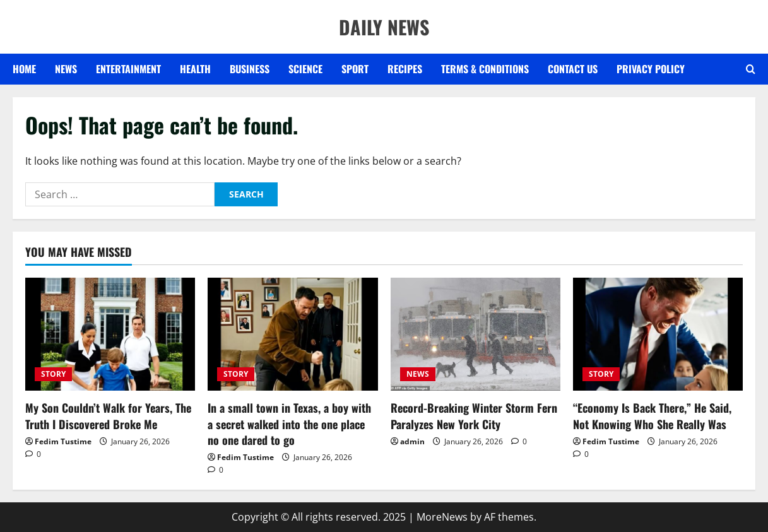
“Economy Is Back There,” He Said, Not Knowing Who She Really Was (652, 416)
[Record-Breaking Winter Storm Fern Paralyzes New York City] (476, 334)
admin (412, 441)
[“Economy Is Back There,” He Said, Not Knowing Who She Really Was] (658, 334)
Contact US (573, 69)
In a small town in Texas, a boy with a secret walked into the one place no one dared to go (289, 423)
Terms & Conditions (485, 69)
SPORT (355, 69)
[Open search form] (751, 69)
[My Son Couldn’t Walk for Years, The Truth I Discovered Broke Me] (110, 334)
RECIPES (405, 69)
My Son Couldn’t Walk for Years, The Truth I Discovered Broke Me (108, 416)
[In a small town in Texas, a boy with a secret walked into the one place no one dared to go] (292, 334)
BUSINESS (250, 69)
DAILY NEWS (384, 27)
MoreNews (442, 517)
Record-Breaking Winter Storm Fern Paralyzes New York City (474, 416)
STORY (53, 374)
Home (24, 69)
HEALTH (195, 69)
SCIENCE (305, 69)
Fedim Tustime (63, 441)
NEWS (66, 69)
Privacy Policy (651, 69)
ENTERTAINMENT (128, 69)
